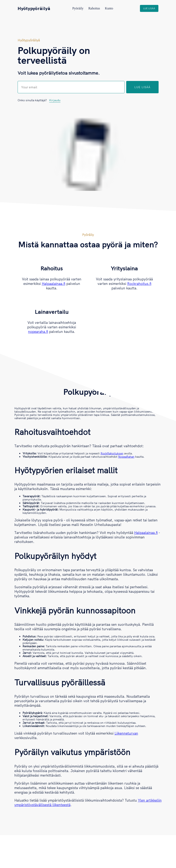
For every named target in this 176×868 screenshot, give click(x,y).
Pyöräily (78, 8)
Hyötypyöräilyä (34, 8)
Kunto (109, 8)
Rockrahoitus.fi (139, 284)
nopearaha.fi (38, 332)
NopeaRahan (126, 457)
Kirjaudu (55, 100)
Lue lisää (149, 8)
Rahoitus (94, 8)
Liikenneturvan (126, 733)
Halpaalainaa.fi (54, 284)
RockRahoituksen (112, 453)
